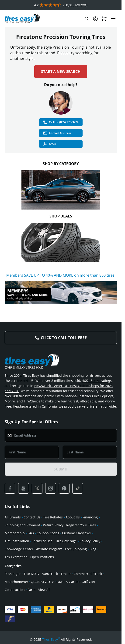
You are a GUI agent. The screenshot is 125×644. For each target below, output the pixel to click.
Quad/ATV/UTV (42, 582)
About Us (73, 517)
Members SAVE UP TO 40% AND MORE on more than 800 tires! (61, 275)
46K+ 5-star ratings (97, 381)
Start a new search (61, 72)
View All (44, 590)
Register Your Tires (81, 525)
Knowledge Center (19, 549)
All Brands (13, 517)
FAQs (49, 144)
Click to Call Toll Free (64, 338)
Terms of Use (42, 541)
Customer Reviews (76, 533)
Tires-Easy (51, 640)
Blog (93, 549)
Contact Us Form (57, 133)
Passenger (13, 574)
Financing (90, 517)
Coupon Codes (48, 533)
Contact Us (32, 517)
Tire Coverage (66, 541)
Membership (15, 533)
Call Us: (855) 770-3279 (61, 122)
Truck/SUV (31, 574)
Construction (15, 590)
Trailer (66, 574)
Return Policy (53, 525)
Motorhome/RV (16, 582)
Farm (31, 590)
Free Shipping (76, 549)
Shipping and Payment (22, 525)
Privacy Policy (90, 541)
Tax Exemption (16, 557)
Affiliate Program (49, 549)
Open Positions (42, 557)
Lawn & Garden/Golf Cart (76, 582)
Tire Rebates (53, 517)
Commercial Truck (88, 574)
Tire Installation (17, 541)
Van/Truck (50, 574)
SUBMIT (61, 469)
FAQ (31, 533)
